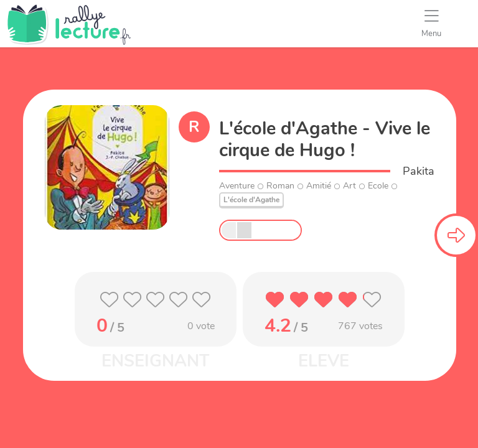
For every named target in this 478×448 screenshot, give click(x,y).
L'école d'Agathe (251, 200)
